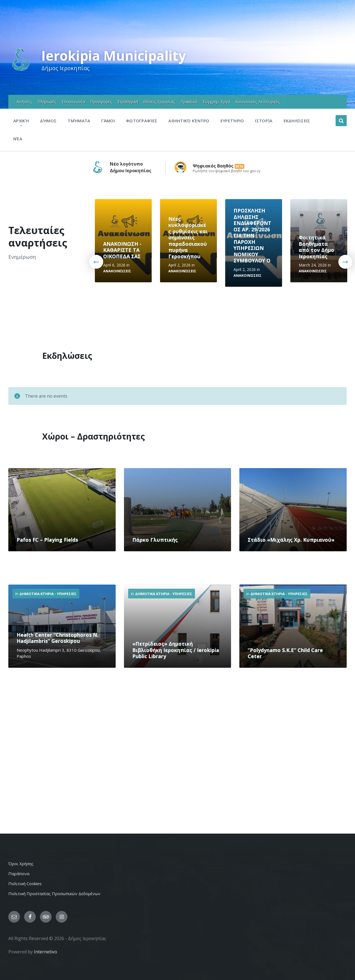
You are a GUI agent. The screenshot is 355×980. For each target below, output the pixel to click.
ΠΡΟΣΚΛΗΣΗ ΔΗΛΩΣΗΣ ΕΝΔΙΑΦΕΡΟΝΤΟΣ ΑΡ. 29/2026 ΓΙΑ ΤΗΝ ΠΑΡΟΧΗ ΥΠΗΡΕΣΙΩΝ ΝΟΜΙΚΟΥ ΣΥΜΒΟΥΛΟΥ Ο (252, 235)
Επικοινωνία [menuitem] (73, 102)
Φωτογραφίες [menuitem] (142, 121)
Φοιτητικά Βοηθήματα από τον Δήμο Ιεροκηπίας (316, 247)
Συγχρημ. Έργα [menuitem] (216, 102)
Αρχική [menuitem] (21, 121)
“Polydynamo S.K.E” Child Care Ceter (285, 653)
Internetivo (45, 952)
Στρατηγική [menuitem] (128, 102)
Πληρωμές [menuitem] (47, 102)
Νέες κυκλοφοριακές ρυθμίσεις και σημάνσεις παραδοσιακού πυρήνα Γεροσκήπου (188, 238)
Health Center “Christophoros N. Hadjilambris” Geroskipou (58, 638)
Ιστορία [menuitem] (264, 121)
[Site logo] (21, 70)
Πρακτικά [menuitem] (189, 102)
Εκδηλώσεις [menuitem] (297, 121)
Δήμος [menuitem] (48, 121)
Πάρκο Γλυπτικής (155, 540)
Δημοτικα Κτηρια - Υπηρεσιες (48, 594)
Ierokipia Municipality (114, 56)
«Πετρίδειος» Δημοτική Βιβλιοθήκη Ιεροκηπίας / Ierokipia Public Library (176, 650)
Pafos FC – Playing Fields (47, 540)
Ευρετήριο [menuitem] (232, 121)
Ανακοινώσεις (117, 271)
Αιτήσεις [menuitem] (25, 102)
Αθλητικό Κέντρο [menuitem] (189, 121)
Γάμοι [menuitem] (108, 121)
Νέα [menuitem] (18, 139)
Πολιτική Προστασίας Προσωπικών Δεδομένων (54, 893)
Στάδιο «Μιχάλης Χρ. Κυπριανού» (291, 540)
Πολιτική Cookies (25, 883)
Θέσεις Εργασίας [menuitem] (159, 102)
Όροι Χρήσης (21, 864)
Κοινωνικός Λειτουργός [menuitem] (258, 102)
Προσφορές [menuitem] (101, 102)
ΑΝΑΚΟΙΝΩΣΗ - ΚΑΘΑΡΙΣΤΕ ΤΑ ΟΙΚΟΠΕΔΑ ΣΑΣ (122, 250)
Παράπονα (19, 874)
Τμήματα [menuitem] (79, 121)
